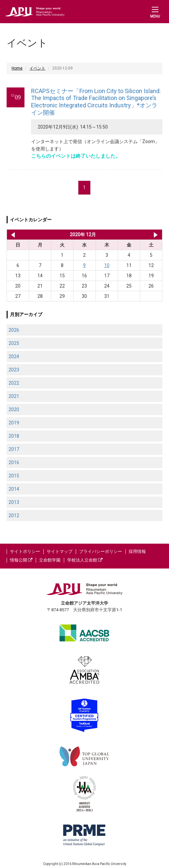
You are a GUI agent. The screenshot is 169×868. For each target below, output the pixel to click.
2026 (14, 330)
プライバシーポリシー (101, 551)
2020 (14, 409)
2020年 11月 (12, 235)
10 (107, 265)
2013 (14, 502)
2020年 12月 (83, 235)
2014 (14, 489)
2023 (14, 370)
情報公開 (21, 560)
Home (17, 68)
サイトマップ (60, 551)
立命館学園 (50, 560)
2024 (14, 356)
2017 (14, 449)
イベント (37, 68)
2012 (14, 515)
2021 (14, 396)
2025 (14, 343)
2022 (14, 383)
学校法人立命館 (85, 560)
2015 (14, 476)
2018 (14, 436)
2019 (14, 423)
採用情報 (137, 551)
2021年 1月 (156, 235)
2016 (14, 462)
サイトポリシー (25, 551)
